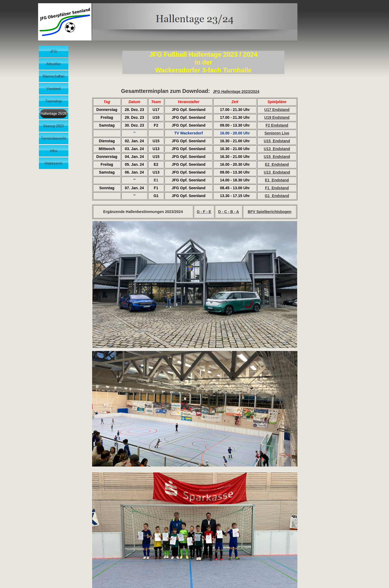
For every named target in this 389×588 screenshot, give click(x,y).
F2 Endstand (277, 125)
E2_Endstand (277, 164)
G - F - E (204, 212)
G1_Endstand (277, 196)
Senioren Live (277, 133)
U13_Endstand (277, 149)
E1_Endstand (277, 180)
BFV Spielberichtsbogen (270, 212)
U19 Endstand (277, 117)
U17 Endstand (277, 110)
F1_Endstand (277, 188)
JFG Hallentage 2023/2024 (236, 92)
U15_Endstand (277, 141)
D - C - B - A (228, 212)
